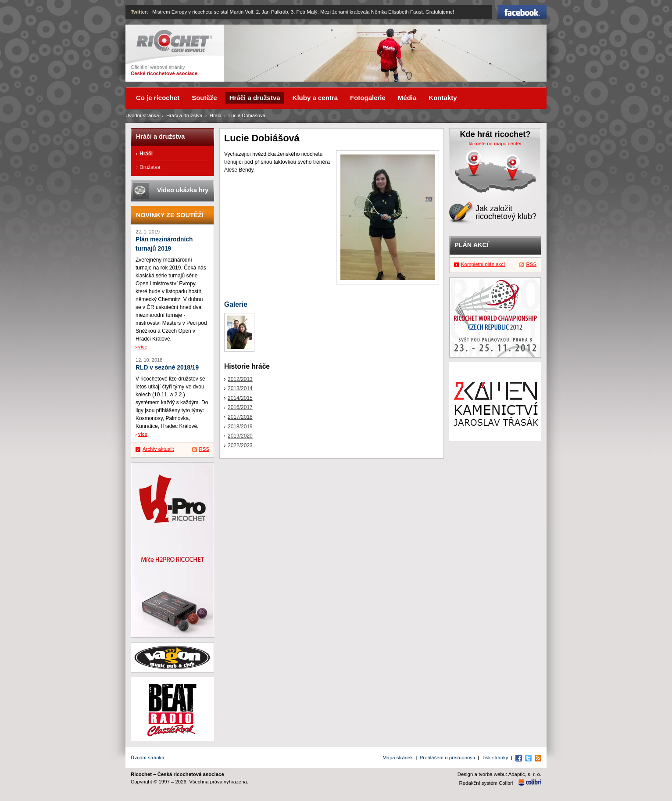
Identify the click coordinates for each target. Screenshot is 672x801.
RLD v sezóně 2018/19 (167, 368)
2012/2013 (240, 379)
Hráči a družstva (184, 115)
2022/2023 (240, 445)
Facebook (522, 12)
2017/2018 (240, 417)
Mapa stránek (398, 758)
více (143, 347)
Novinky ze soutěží (170, 215)
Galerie (236, 304)
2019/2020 (240, 436)
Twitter (139, 12)
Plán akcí (472, 245)
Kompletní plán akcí (483, 264)
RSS (204, 449)
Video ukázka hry (183, 190)
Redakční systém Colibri (486, 783)
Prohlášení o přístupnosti (447, 758)
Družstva (150, 167)
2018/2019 (240, 427)
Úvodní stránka (142, 115)
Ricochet (174, 41)
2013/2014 (240, 388)
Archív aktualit (158, 449)
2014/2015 (240, 398)
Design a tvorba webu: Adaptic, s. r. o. (499, 774)
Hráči (216, 115)
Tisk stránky (495, 758)
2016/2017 (240, 407)
